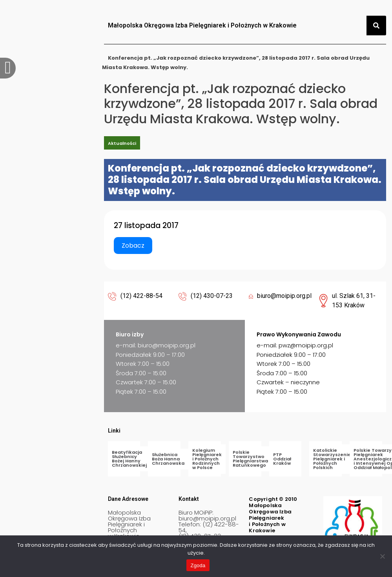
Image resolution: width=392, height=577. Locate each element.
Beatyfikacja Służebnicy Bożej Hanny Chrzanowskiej (129, 459)
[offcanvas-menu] (8, 68)
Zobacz (133, 246)
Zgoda (198, 565)
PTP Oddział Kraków (282, 459)
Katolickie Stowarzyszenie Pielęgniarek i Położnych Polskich (332, 459)
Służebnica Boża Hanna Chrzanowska (168, 459)
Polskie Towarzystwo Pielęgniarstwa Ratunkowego (250, 459)
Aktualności (122, 143)
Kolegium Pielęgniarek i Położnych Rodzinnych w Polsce (207, 459)
